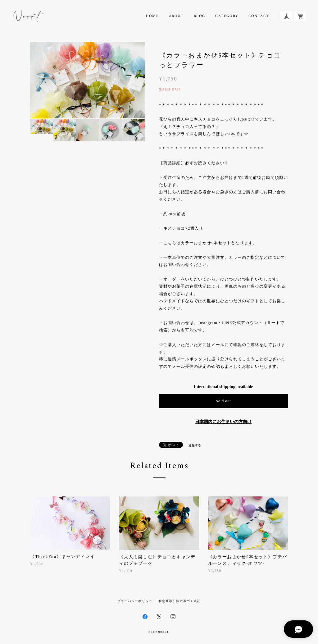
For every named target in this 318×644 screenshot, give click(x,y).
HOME (152, 16)
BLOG (200, 16)
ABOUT (176, 16)
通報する (195, 445)
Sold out (223, 401)
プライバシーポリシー (135, 601)
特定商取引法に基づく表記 (180, 601)
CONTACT (259, 16)
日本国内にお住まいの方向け (223, 422)
